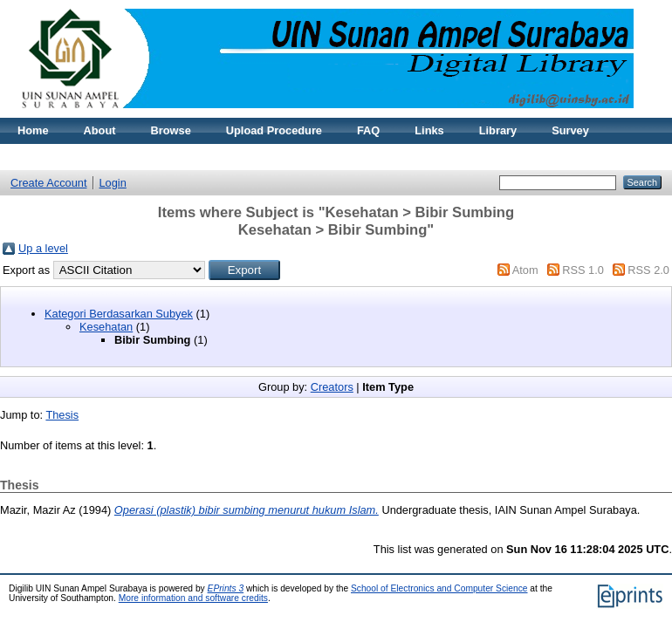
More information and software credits (193, 598)
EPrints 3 (226, 588)
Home (33, 130)
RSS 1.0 (583, 270)
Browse (171, 130)
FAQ (368, 130)
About (100, 130)
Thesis (62, 415)
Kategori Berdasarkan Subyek (119, 314)
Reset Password (61, 157)
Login (113, 183)
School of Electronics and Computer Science (439, 588)
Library (498, 130)
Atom (525, 270)
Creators (332, 387)
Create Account (49, 183)
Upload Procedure (274, 130)
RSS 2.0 (648, 270)
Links (429, 130)
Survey (570, 130)
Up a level (43, 248)
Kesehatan (106, 327)
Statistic (161, 157)
